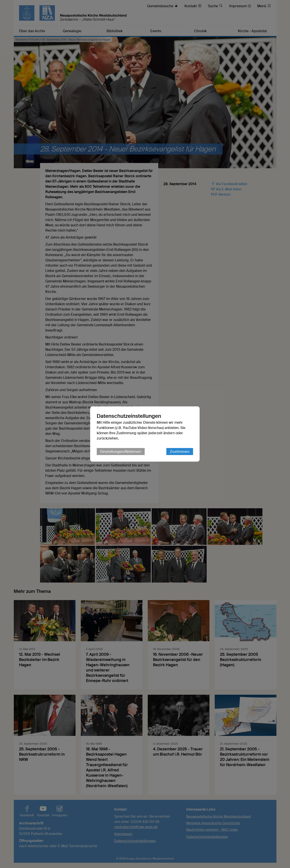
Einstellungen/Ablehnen (121, 452)
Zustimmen (180, 452)
